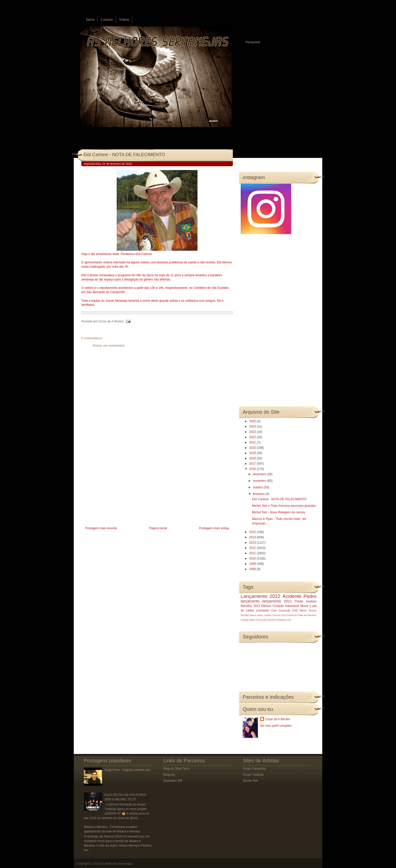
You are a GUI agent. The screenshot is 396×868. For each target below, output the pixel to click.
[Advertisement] (119, 490)
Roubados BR (173, 781)
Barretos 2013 (250, 606)
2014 (253, 537)
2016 (253, 469)
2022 (253, 437)
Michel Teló (251, 781)
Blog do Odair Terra (177, 769)
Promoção (261, 620)
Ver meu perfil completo (276, 726)
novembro (260, 481)
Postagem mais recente (101, 528)
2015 (253, 532)
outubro (258, 487)
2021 (253, 442)
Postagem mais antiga (214, 528)
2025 (253, 421)
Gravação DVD (288, 610)
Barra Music (256, 615)
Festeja (245, 620)
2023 (253, 432)
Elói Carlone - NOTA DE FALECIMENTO (124, 155)
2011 (253, 553)
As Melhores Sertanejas (117, 864)
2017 (253, 464)
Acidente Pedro (300, 596)
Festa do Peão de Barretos (302, 615)
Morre (304, 606)
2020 (253, 448)
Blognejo (169, 775)
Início (90, 20)
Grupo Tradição (253, 775)
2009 (253, 564)
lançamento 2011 (277, 601)
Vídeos (124, 20)
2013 (253, 543)
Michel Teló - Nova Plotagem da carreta (279, 512)
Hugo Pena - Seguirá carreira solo (127, 770)
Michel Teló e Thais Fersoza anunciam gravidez (284, 506)
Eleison (266, 606)
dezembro (260, 474)
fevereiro (259, 494)
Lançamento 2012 (261, 596)
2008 (253, 569)
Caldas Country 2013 (275, 615)
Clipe (274, 610)
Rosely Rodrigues (277, 620)
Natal (252, 620)
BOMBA (245, 615)
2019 (253, 453)
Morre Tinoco (308, 610)
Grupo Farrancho (254, 769)
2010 (253, 558)
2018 (253, 458)
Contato (107, 20)
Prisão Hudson (306, 601)
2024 (253, 427)
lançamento (250, 601)
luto (289, 620)
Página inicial (158, 528)
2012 (253, 548)
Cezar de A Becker (277, 719)
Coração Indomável (286, 606)
